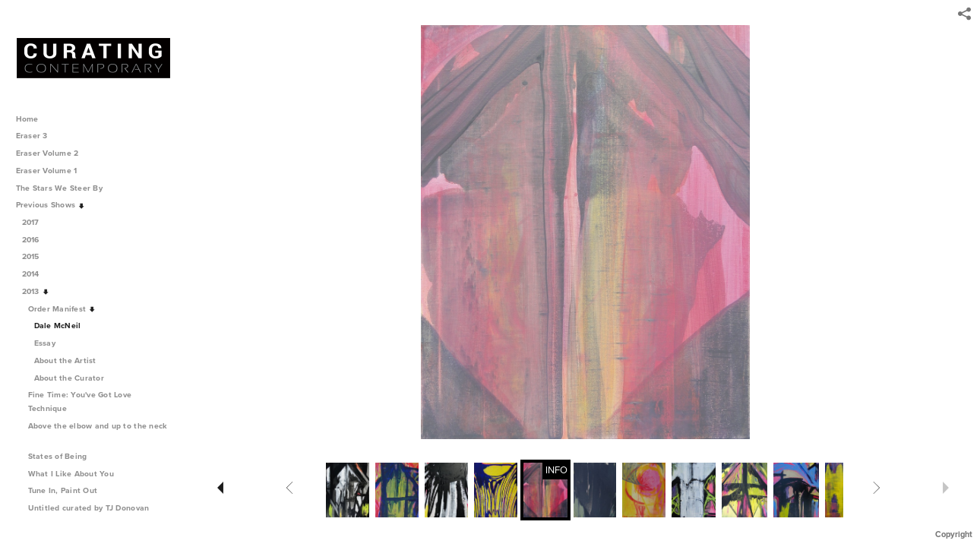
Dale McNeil (58, 326)
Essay (45, 343)
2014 (36, 274)
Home (27, 119)
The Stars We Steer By (65, 188)
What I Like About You (76, 474)
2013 (36, 291)
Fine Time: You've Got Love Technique (80, 402)
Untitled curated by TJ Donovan (89, 508)
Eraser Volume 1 (47, 171)
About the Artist (65, 360)
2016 (36, 240)
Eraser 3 (32, 136)
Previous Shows (51, 205)
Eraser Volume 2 (47, 153)
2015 (36, 256)
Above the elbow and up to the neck (98, 432)
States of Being (63, 456)
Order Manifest (62, 309)
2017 (36, 222)
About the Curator (69, 378)
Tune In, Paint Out (68, 490)
